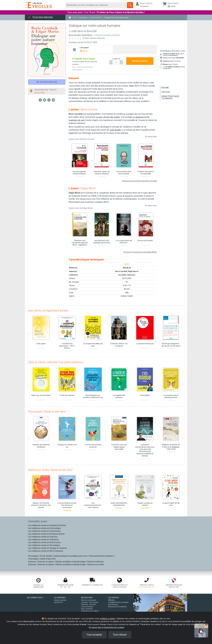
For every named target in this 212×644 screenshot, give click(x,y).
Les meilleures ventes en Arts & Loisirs (44, 542)
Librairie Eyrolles (60, 600)
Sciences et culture (46, 562)
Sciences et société (96, 564)
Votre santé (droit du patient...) (102, 556)
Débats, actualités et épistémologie (71, 562)
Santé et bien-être (48, 559)
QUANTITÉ (116, 59)
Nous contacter (87, 609)
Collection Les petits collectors (107, 35)
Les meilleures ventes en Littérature (43, 540)
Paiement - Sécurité (88, 604)
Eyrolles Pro (58, 602)
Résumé (165, 88)
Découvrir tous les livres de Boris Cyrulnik (140, 181)
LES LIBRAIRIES (60, 598)
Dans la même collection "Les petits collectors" (56, 362)
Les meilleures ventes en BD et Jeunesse (46, 551)
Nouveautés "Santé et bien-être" (47, 412)
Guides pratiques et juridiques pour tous (70, 556)
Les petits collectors (127, 275)
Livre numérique (87, 607)
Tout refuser (120, 635)
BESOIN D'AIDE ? (87, 598)
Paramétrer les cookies (90, 611)
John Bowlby (115, 130)
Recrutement (113, 604)
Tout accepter (94, 635)
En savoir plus (151, 137)
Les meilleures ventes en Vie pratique (44, 545)
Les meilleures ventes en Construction (44, 531)
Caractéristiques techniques (170, 97)
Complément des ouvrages (118, 602)
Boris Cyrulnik (75, 35)
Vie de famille (46, 556)
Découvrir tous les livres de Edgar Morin (140, 252)
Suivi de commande (89, 600)
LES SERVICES (114, 598)
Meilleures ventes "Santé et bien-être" (51, 470)
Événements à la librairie (117, 607)
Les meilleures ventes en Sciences (43, 537)
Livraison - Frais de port (90, 602)
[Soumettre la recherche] (130, 5)
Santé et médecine (95, 562)
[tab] (91, 49)
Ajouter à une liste (47, 82)
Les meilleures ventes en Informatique (44, 528)
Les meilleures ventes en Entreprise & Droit (46, 534)
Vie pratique (33, 556)
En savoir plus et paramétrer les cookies (107, 627)
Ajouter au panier (140, 61)
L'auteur (166, 92)
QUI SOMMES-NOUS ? (35, 598)
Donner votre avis (97, 38)
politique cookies (107, 619)
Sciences (32, 562)
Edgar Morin (87, 35)
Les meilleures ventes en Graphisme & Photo (47, 525)
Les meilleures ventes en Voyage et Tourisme (47, 548)
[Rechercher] (96, 5)
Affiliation (112, 600)
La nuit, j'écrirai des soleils (108, 117)
